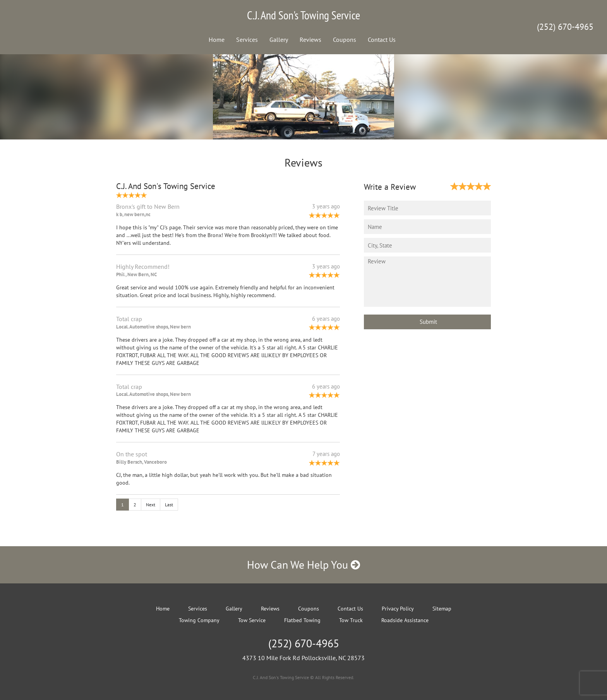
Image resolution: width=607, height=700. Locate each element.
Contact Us (382, 40)
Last (169, 505)
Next (151, 505)
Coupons (345, 40)
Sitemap (442, 609)
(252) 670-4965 (565, 27)
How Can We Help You (303, 565)
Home (217, 40)
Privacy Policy (398, 609)
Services (247, 40)
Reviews (310, 40)
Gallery (279, 40)
